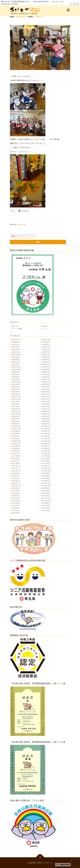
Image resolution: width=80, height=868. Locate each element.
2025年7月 (16, 345)
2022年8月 (16, 387)
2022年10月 (16, 384)
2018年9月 (46, 444)
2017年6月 (46, 461)
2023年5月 (46, 374)
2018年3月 (46, 451)
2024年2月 (16, 364)
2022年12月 (16, 382)
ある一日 (22, 224)
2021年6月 (16, 404)
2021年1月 (46, 409)
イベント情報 (17, 329)
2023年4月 (16, 377)
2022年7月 (46, 387)
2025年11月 (16, 340)
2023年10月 (16, 369)
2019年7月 (46, 431)
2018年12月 (16, 441)
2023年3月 (46, 377)
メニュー (68, 10)
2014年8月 (46, 503)
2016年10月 (46, 471)
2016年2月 (46, 481)
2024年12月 (16, 352)
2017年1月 (16, 468)
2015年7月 (16, 491)
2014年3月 (16, 510)
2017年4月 (46, 463)
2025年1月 (46, 349)
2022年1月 (46, 394)
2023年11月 (46, 367)
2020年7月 (46, 416)
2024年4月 (16, 362)
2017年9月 (16, 458)
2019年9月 (46, 429)
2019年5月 (46, 434)
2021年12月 (16, 397)
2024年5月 (46, 359)
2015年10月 (46, 486)
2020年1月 (46, 424)
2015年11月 (16, 486)
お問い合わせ (59, 1)
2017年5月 (16, 463)
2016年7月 (16, 476)
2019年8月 (16, 431)
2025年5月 (16, 347)
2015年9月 (16, 488)
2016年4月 (46, 478)
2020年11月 (46, 411)
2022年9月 (46, 384)
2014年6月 (46, 505)
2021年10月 (16, 399)
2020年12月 (16, 411)
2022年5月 (46, 389)
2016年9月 (16, 473)
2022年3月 (46, 392)
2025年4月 (46, 347)
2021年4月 (16, 406)
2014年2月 (46, 510)
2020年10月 (16, 414)
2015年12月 (46, 483)
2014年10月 (46, 500)
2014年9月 (16, 503)
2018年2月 (16, 453)
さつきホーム (39, 17)
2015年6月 (46, 491)
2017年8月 (46, 458)
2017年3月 (16, 466)
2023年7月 (46, 372)
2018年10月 (16, 444)
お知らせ (45, 326)
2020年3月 (46, 421)
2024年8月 (16, 357)
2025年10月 (46, 340)
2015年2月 (46, 496)
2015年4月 (46, 493)
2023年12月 (16, 367)
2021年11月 (46, 397)
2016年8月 (46, 473)
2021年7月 (46, 401)
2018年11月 (46, 441)
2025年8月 (46, 342)
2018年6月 (16, 448)
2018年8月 (16, 446)
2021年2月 (16, 409)
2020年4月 (16, 421)
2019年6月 (16, 434)
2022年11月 (46, 382)
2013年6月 (16, 513)
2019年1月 (46, 439)
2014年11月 (16, 500)
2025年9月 (16, 342)
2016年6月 (46, 476)
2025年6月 (46, 345)
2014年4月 (46, 508)
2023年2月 (16, 379)
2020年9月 (46, 414)
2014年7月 (16, 505)
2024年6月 (16, 359)
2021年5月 (46, 404)
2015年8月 (46, 488)
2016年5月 (16, 478)
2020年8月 (16, 416)
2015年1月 (16, 498)
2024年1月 (46, 364)
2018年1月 (46, 453)
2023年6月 (16, 374)
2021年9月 (46, 399)
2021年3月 (46, 406)
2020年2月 (16, 424)
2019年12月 (16, 426)
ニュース (45, 329)
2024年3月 (46, 362)
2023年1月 (46, 379)
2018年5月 (46, 448)
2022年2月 (16, 394)
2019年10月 (16, 429)
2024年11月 (46, 352)
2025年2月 (16, 349)
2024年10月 (16, 354)
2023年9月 (46, 369)
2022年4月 (16, 392)
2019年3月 (46, 436)
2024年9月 (46, 354)
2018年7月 (46, 446)
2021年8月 (16, 401)
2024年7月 (46, 357)
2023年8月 (16, 372)
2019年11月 (46, 426)
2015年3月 (16, 496)
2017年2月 (46, 466)
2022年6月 (16, 389)
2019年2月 (16, 439)
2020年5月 (46, 419)
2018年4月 (16, 451)
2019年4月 (16, 436)
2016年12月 (46, 468)
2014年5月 (16, 508)
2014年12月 (46, 498)
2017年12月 (16, 456)
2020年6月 (16, 419)
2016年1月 (16, 483)
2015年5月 (16, 493)
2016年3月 (16, 481)
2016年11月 (16, 471)
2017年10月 (46, 456)
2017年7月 (16, 461)
